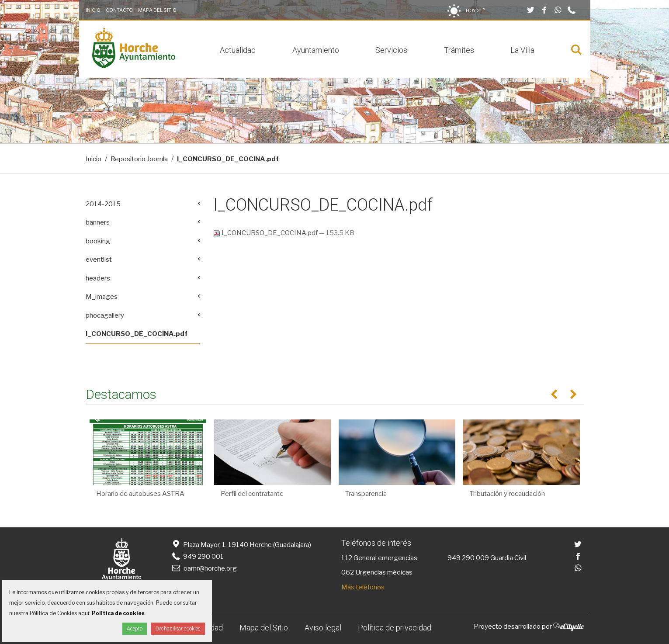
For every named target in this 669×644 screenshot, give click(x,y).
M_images (102, 297)
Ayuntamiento (316, 50)
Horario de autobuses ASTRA (140, 494)
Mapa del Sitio (157, 10)
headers (98, 278)
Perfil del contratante (252, 494)
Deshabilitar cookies (178, 629)
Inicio (93, 10)
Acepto (135, 629)
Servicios (391, 50)
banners (98, 222)
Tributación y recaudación (507, 494)
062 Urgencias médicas (377, 572)
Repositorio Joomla (139, 159)
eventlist (99, 260)
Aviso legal (323, 628)
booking (98, 241)
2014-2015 (103, 204)
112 (347, 558)
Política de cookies (118, 613)
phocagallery (105, 315)
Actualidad (238, 50)
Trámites (459, 50)
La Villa (522, 50)
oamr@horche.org (204, 568)
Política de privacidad (395, 628)
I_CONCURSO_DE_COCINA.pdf (266, 233)
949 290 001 (197, 557)
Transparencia (366, 494)
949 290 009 (468, 558)
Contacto (119, 10)
